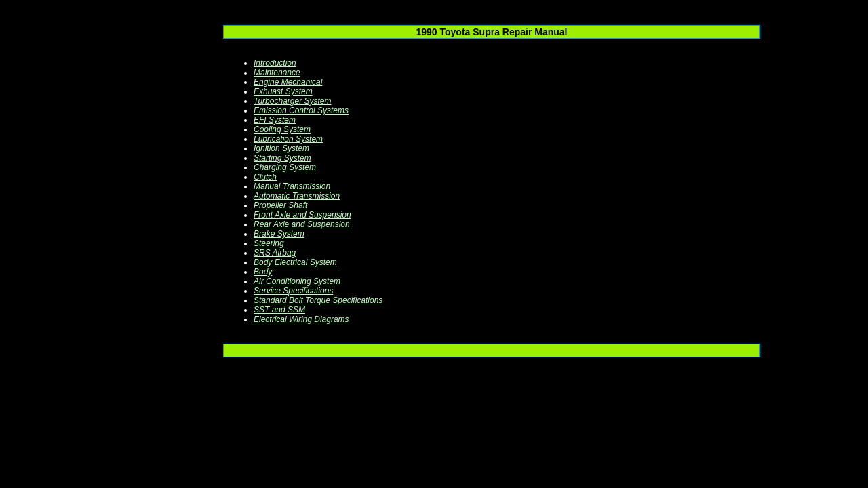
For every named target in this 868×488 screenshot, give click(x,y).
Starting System (282, 158)
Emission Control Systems (301, 110)
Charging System (285, 167)
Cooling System (282, 129)
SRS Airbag (275, 253)
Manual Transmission (292, 186)
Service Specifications (293, 291)
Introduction (275, 63)
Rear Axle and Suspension (302, 224)
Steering (269, 243)
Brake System (279, 234)
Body (263, 272)
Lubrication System (288, 139)
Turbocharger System (293, 101)
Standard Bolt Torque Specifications (318, 300)
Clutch (265, 177)
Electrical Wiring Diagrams (301, 319)
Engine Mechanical (288, 82)
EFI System (275, 120)
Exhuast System (283, 91)
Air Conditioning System (297, 281)
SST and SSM (279, 310)
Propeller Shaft (280, 205)
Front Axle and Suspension (302, 215)
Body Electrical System (295, 262)
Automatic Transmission (297, 196)
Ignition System (281, 148)
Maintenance (277, 73)
